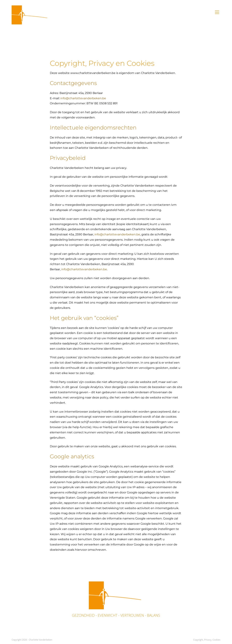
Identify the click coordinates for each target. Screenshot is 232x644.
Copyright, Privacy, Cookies (207, 640)
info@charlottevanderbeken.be (83, 98)
